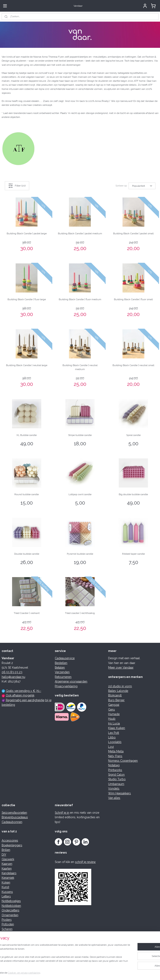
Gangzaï (114, 705)
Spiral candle (133, 435)
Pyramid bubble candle (80, 554)
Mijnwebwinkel (120, 972)
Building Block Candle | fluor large (27, 299)
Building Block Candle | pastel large (27, 233)
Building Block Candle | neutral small (133, 365)
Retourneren (63, 677)
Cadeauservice (65, 658)
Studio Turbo (117, 779)
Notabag (114, 765)
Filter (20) (17, 186)
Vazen (6, 952)
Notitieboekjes (11, 901)
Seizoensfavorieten (14, 813)
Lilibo (112, 737)
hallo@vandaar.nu (13, 677)
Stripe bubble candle (80, 435)
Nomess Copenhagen (123, 761)
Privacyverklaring (66, 686)
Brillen (6, 850)
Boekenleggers (12, 845)
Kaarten (7, 869)
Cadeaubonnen (12, 822)
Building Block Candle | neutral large (27, 365)
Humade (114, 714)
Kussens (7, 892)
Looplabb (115, 742)
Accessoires (10, 841)
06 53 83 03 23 (12, 672)
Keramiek (8, 878)
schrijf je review (85, 862)
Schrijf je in (62, 813)
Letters (6, 896)
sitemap (62, 972)
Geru (111, 710)
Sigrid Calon (116, 775)
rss (70, 972)
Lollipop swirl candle (80, 494)
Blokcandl (115, 695)
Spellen (7, 938)
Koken (6, 882)
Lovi (111, 747)
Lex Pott (114, 733)
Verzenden (62, 672)
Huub (112, 719)
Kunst (5, 887)
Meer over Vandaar (121, 668)
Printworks (115, 770)
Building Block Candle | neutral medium (80, 367)
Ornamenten (10, 915)
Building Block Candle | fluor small (133, 299)
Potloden (8, 924)
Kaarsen (7, 864)
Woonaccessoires (14, 957)
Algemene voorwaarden (71, 681)
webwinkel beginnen (85, 972)
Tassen (6, 943)
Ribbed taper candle (133, 554)
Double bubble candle (27, 554)
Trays (5, 948)
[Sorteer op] (142, 186)
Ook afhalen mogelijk (20, 695)
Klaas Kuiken (117, 728)
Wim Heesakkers (119, 793)
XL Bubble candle (27, 435)
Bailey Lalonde (118, 691)
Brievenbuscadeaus (15, 817)
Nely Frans (115, 756)
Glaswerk (8, 859)
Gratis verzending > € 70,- (24, 691)
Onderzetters (11, 910)
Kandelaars (9, 873)
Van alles (114, 798)
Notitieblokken (11, 906)
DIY (4, 855)
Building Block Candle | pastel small (133, 233)
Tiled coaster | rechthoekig (80, 613)
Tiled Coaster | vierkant (27, 613)
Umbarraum (116, 784)
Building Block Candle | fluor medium (80, 299)
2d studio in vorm (120, 686)
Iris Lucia (114, 723)
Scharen (7, 929)
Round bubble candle (27, 494)
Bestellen (61, 663)
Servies (6, 934)
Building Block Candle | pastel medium (80, 233)
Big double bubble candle (133, 494)
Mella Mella (116, 751)
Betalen (60, 668)
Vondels (114, 789)
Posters (7, 920)
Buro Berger (116, 700)
